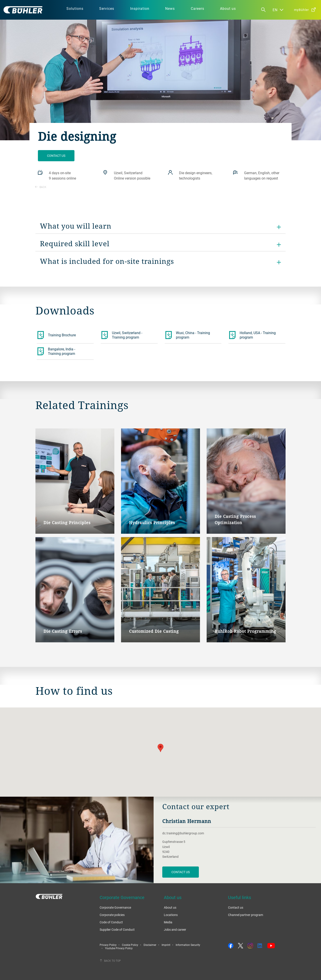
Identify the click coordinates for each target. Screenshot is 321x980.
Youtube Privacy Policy (119, 948)
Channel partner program (246, 915)
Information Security (188, 945)
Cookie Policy (130, 945)
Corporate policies (112, 915)
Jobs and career (175, 929)
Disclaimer (150, 945)
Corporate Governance (115, 907)
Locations (171, 915)
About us (170, 907)
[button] (160, 748)
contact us (181, 872)
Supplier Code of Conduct (117, 929)
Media (168, 922)
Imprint (166, 945)
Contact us (56, 156)
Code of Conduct (111, 922)
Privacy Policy (108, 945)
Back (41, 187)
